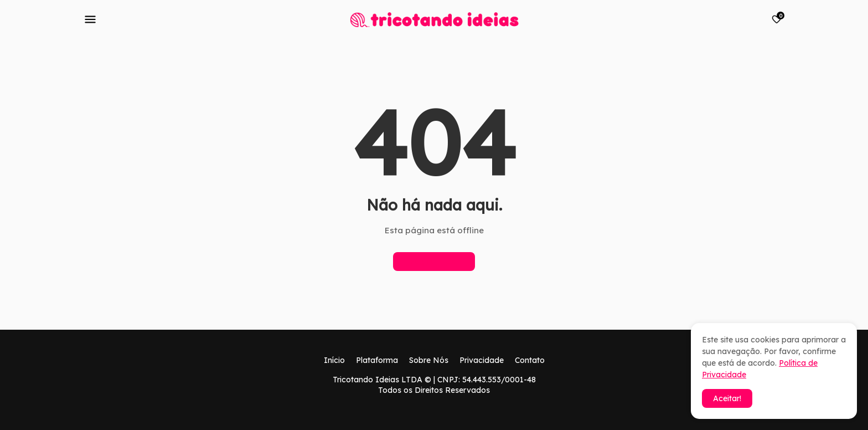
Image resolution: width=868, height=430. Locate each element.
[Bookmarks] (777, 19)
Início (334, 360)
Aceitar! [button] (727, 398)
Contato (530, 360)
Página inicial (434, 262)
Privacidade (482, 360)
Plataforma (377, 360)
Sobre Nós (429, 360)
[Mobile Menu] (90, 19)
